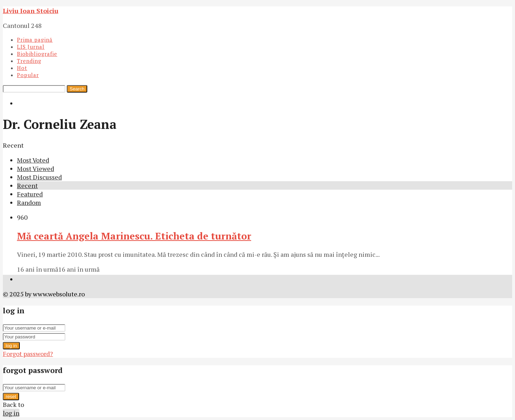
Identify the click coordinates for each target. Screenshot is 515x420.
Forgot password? (28, 354)
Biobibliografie (37, 54)
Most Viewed (35, 168)
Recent (27, 185)
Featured (30, 194)
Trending (29, 61)
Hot (22, 68)
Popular (28, 75)
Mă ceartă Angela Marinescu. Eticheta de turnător (134, 236)
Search (77, 89)
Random (29, 202)
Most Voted (33, 160)
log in (11, 346)
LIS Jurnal (31, 47)
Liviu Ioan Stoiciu (31, 11)
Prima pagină (35, 40)
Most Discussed (39, 177)
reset (11, 397)
